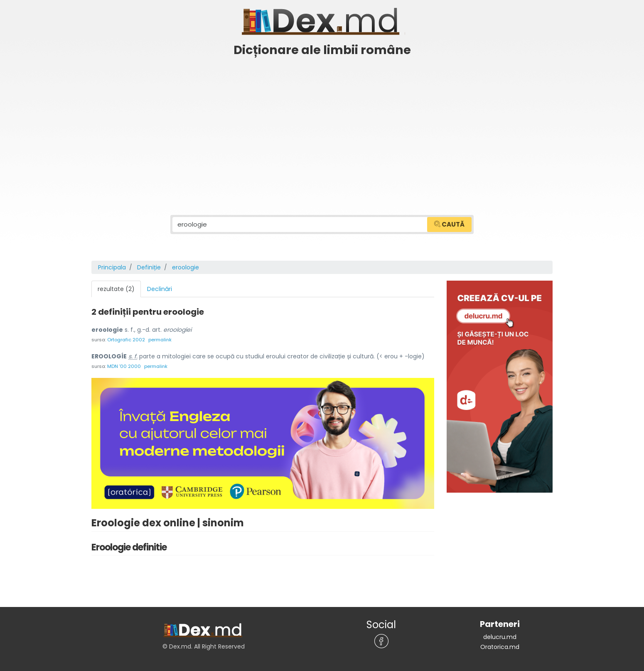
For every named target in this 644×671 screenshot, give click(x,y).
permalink (160, 340)
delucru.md (500, 637)
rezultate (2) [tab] (116, 289)
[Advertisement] (322, 123)
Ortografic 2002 (126, 340)
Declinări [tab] (160, 289)
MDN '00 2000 (124, 366)
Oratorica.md (500, 647)
